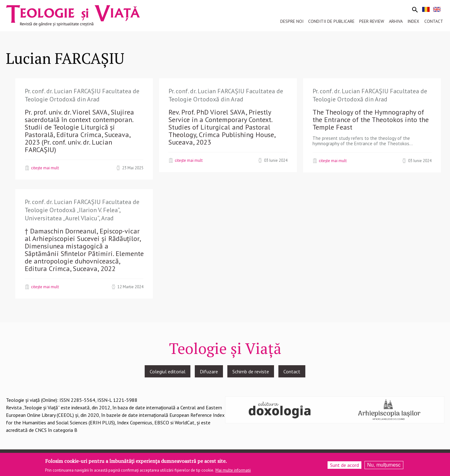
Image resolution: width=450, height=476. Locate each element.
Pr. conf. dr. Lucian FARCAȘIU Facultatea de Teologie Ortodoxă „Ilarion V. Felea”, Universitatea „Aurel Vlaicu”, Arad (82, 210)
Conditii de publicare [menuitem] (331, 21)
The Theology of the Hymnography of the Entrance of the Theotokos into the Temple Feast (371, 120)
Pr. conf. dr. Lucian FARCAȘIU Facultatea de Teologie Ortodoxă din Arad (82, 95)
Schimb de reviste (251, 371)
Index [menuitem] (413, 21)
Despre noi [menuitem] (292, 21)
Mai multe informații (233, 470)
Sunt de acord (344, 465)
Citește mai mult (45, 168)
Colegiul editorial (168, 371)
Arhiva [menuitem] (396, 21)
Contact (292, 371)
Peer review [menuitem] (372, 21)
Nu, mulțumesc (384, 465)
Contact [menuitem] (434, 21)
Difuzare (209, 371)
